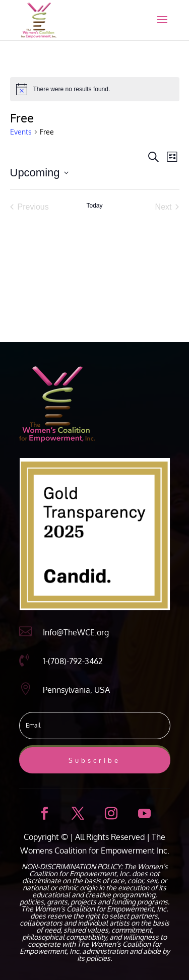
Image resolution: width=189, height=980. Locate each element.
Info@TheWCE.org (76, 632)
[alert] (95, 89)
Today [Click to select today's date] (94, 206)
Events (21, 132)
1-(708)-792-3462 (73, 661)
